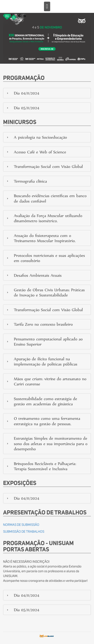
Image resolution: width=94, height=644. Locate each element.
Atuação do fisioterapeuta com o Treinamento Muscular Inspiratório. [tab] (41, 238)
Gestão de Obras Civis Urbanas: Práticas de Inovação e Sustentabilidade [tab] (45, 292)
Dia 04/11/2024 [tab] (23, 93)
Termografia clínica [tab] (26, 181)
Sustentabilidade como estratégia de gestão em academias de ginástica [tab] (41, 401)
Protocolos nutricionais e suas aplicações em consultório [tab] (45, 258)
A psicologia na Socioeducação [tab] (36, 137)
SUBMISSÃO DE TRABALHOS (24, 532)
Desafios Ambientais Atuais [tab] (34, 275)
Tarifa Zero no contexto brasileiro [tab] (39, 324)
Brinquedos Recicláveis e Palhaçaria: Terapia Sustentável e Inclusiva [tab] (41, 466)
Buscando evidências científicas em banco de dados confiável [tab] (46, 198)
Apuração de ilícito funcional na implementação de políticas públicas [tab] (42, 361)
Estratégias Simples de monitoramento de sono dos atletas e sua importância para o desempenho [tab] (47, 444)
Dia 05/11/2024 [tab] (23, 108)
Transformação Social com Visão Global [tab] (44, 166)
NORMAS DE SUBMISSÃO (21, 525)
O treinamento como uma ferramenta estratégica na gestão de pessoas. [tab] (43, 421)
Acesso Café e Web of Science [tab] (36, 152)
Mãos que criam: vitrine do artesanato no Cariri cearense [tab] (46, 381)
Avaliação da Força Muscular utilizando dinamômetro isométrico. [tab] (44, 218)
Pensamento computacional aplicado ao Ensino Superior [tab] (44, 341)
